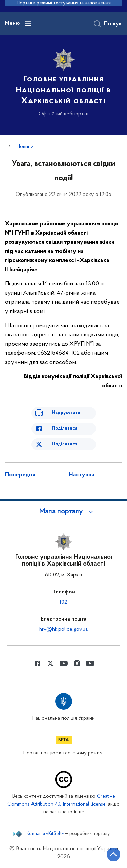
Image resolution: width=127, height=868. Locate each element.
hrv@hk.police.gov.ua (63, 629)
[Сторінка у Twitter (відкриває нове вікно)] (50, 663)
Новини (25, 147)
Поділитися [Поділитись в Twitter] (65, 444)
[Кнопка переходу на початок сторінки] (113, 854)
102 (63, 602)
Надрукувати (66, 413)
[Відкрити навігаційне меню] (28, 23)
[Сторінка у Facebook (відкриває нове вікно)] (37, 663)
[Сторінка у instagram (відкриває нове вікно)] (77, 663)
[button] (64, 512)
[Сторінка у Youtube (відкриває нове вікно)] (64, 663)
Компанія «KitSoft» (45, 834)
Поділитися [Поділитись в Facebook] (65, 429)
